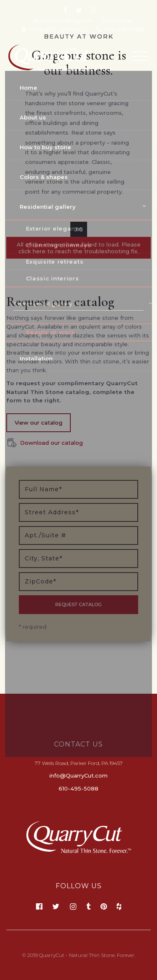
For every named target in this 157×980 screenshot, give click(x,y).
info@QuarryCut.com (78, 775)
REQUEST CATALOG (58, 29)
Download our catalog (51, 443)
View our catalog (39, 423)
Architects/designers (63, 21)
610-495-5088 (125, 29)
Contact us (117, 21)
